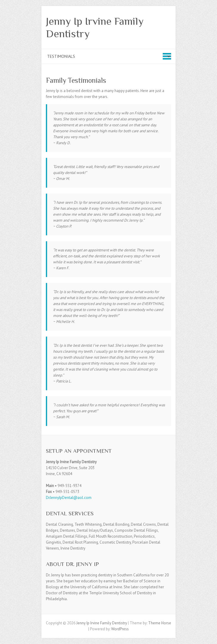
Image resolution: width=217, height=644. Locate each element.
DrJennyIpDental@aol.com (69, 498)
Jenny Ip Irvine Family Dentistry (95, 27)
